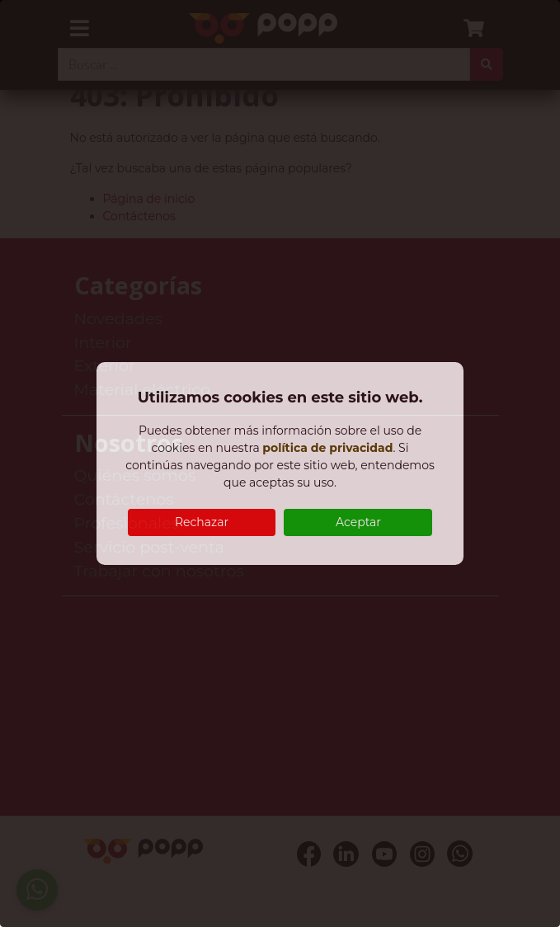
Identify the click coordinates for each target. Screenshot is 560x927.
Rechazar (202, 522)
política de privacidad (327, 448)
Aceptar (358, 522)
